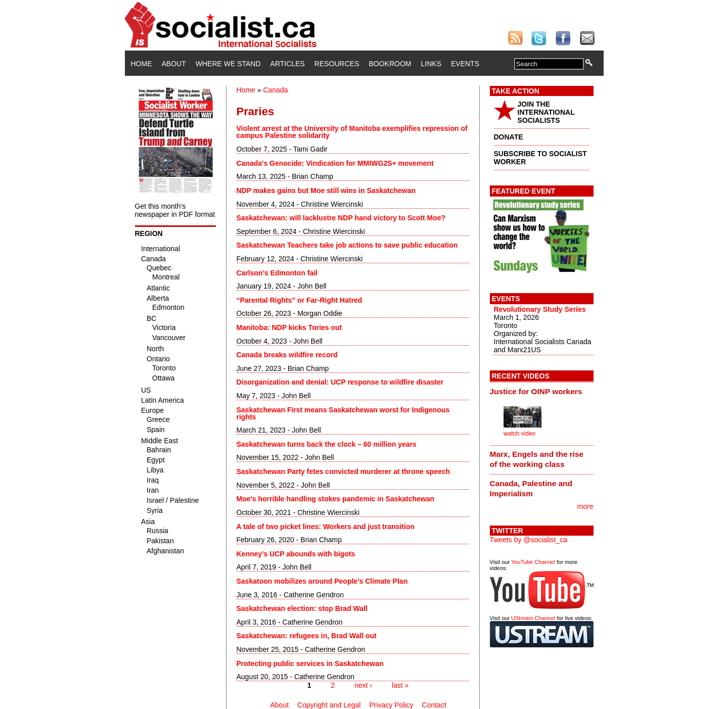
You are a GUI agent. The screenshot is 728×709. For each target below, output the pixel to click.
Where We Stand (228, 64)
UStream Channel (533, 618)
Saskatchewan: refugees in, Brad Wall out (307, 636)
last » (400, 685)
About (174, 64)
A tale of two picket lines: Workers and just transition (326, 527)
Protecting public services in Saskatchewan (310, 664)
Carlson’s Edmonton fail (277, 273)
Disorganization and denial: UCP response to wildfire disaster (340, 382)
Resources (337, 64)
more (585, 506)
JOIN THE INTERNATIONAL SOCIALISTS (546, 112)
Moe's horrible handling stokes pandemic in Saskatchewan (336, 499)
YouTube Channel (533, 562)
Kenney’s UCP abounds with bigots (296, 554)
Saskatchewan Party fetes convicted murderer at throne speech (344, 471)
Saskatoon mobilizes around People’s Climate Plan (322, 581)
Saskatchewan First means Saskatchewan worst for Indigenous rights (343, 413)
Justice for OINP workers (536, 391)
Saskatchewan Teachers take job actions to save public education (347, 245)
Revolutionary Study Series (540, 309)
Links (431, 64)
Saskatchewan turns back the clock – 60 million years (327, 444)
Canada (275, 90)
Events (465, 64)
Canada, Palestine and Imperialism (531, 488)
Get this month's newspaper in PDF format (175, 210)
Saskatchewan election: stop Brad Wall (302, 608)
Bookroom (390, 64)
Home (142, 64)
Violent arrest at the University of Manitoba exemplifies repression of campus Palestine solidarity (352, 132)
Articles (288, 64)
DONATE (509, 137)
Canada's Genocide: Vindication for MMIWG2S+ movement (335, 163)
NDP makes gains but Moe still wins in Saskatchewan (326, 191)
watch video (519, 434)
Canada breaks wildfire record (287, 355)
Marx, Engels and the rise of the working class (537, 459)
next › (363, 685)
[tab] (542, 391)
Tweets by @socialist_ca (529, 540)
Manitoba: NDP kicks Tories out (289, 327)
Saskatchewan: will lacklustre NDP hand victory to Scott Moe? (341, 218)
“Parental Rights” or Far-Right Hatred (300, 300)
